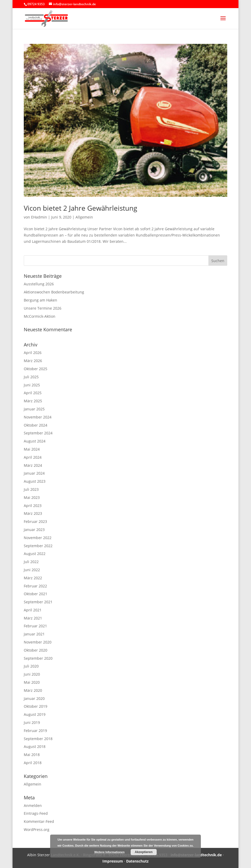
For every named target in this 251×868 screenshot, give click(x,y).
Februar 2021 (35, 626)
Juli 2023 (31, 489)
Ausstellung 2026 (39, 284)
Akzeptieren (144, 852)
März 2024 (33, 465)
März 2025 (33, 401)
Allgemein (84, 217)
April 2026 (33, 353)
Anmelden (33, 805)
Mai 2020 (32, 682)
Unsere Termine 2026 (43, 308)
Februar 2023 (35, 521)
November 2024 (38, 417)
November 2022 (38, 538)
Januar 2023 (34, 530)
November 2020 (38, 642)
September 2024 (38, 433)
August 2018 (35, 746)
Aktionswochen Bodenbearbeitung (54, 292)
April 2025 (33, 393)
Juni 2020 (32, 674)
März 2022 (33, 578)
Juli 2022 (31, 562)
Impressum (113, 861)
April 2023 (33, 506)
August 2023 (35, 481)
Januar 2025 (34, 409)
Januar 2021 (34, 634)
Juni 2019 (32, 722)
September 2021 (38, 602)
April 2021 (33, 610)
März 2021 (33, 618)
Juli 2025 (31, 377)
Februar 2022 (35, 586)
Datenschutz (137, 861)
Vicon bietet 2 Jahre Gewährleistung (80, 208)
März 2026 (33, 361)
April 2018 (33, 763)
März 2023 (33, 513)
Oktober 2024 (36, 425)
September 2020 (38, 658)
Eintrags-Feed (36, 813)
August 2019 (35, 714)
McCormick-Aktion (40, 316)
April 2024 (33, 457)
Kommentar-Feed (39, 821)
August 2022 (35, 554)
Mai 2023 (32, 497)
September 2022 (38, 546)
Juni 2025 (32, 385)
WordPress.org (37, 829)
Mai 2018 (32, 755)
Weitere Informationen (109, 852)
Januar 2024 (34, 473)
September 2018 (38, 739)
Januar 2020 (34, 698)
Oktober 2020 (36, 650)
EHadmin (39, 217)
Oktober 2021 (36, 594)
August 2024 (35, 441)
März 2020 (33, 690)
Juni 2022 (32, 570)
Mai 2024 (32, 449)
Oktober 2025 (36, 369)
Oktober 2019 (36, 706)
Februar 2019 (35, 731)
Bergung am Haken (40, 300)
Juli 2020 (31, 666)
